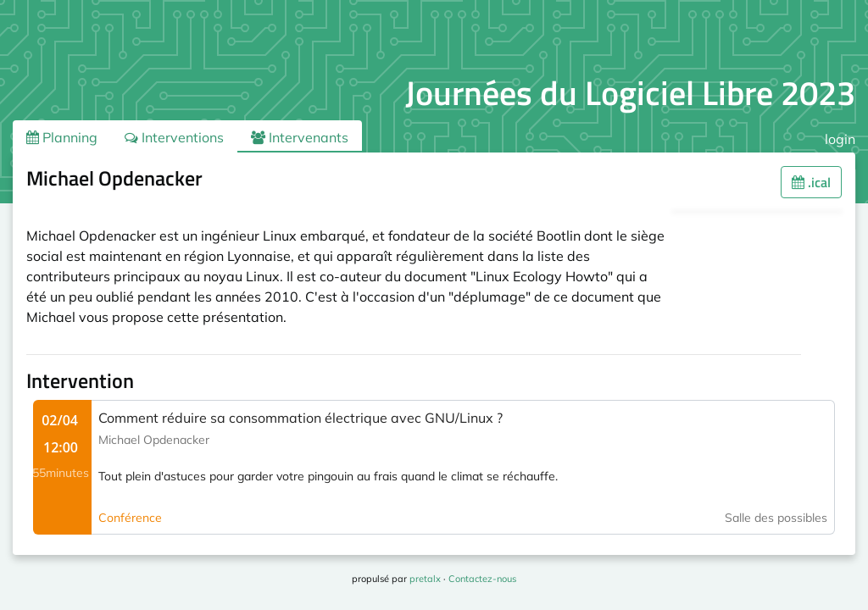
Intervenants (300, 137)
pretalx (425, 579)
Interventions (174, 137)
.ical (811, 182)
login (840, 139)
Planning (62, 137)
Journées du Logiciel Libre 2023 (630, 93)
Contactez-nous (482, 579)
